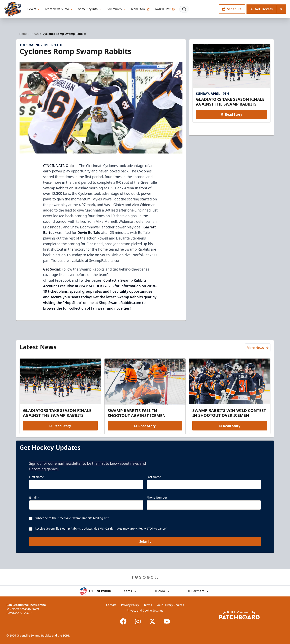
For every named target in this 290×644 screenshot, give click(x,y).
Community (116, 9)
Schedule (232, 9)
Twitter (85, 280)
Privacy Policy (130, 605)
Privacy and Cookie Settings (145, 610)
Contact (111, 605)
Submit (145, 542)
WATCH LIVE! (165, 9)
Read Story (231, 114)
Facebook (63, 280)
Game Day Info (90, 9)
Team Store (140, 9)
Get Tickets (261, 9)
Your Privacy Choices (170, 605)
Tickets (34, 9)
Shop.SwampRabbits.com (120, 303)
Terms (148, 605)
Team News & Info (59, 9)
